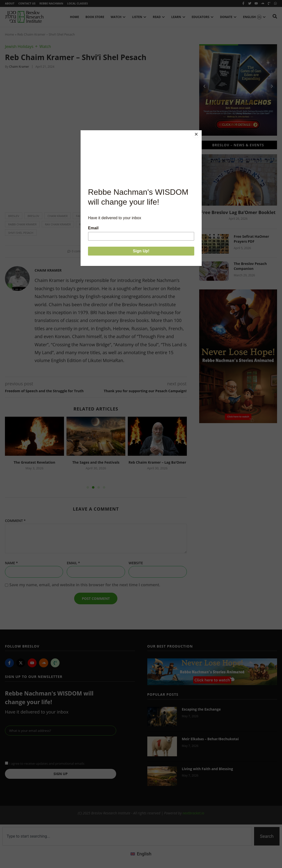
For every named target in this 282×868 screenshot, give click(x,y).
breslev (14, 217)
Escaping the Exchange (201, 710)
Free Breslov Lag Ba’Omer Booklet (238, 213)
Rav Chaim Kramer (58, 225)
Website (136, 564)
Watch (45, 47)
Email (73, 564)
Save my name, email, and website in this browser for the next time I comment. (85, 586)
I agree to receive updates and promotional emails (47, 764)
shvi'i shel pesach (21, 234)
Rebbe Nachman (53, 4)
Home (10, 35)
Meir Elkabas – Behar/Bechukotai (210, 740)
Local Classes (81, 4)
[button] (99, 252)
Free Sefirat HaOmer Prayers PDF (251, 240)
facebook (83, 217)
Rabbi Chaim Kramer (22, 225)
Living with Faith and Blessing (207, 770)
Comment (15, 522)
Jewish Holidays (19, 47)
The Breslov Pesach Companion (250, 267)
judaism (143, 217)
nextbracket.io (194, 814)
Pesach (162, 217)
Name (11, 564)
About (10, 4)
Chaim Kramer (57, 217)
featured (105, 217)
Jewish (125, 217)
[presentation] (43, 749)
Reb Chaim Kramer (117, 225)
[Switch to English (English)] (141, 855)
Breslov (33, 217)
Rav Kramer (87, 225)
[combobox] (127, 837)
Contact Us (28, 4)
